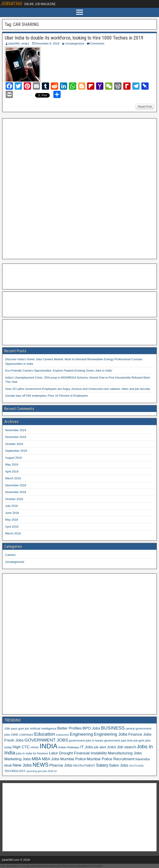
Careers (10, 555)
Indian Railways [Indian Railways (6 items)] (69, 747)
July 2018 (12, 506)
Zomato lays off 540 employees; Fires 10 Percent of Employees (46, 396)
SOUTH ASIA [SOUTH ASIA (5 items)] (136, 766)
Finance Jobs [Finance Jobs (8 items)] (140, 734)
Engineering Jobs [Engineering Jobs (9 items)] (111, 734)
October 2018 (14, 499)
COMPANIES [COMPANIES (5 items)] (26, 735)
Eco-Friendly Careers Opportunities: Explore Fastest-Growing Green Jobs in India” (59, 371)
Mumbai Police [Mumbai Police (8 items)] (73, 759)
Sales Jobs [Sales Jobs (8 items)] (119, 765)
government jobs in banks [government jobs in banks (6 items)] (86, 740)
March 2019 (13, 478)
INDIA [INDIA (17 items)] (49, 746)
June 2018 (12, 513)
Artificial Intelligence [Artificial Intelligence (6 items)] (43, 729)
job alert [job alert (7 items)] (100, 747)
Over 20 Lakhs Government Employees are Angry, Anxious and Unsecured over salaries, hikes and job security (78, 389)
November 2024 (16, 430)
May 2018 (12, 520)
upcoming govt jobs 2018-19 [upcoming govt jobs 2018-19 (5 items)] (41, 771)
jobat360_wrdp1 (19, 43)
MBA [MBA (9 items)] (36, 759)
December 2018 (16, 485)
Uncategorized (75, 43)
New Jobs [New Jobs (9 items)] (22, 765)
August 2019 (13, 458)
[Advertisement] (38, 188)
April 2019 (12, 471)
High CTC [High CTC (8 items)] (21, 747)
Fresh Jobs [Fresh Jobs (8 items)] (14, 740)
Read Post (145, 106)
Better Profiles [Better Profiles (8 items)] (69, 728)
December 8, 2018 (47, 43)
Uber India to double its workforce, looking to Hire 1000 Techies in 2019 (74, 38)
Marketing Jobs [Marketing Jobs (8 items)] (18, 759)
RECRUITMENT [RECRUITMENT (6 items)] (84, 766)
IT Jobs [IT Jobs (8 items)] (87, 747)
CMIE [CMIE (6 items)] (14, 735)
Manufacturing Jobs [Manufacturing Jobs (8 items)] (125, 753)
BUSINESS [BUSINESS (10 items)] (113, 728)
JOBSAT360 (12, 4)
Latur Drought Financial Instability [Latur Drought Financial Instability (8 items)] (78, 753)
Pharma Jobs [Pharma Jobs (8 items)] (61, 765)
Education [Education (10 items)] (45, 734)
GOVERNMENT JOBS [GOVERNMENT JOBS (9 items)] (46, 740)
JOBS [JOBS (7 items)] (112, 747)
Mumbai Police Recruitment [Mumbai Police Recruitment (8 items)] (110, 759)
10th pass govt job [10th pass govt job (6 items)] (17, 729)
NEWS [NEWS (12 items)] (41, 765)
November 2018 (16, 492)
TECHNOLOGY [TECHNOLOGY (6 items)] (15, 771)
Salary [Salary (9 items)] (102, 765)
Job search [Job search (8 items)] (126, 747)
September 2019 (16, 451)
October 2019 (14, 444)
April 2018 (12, 527)
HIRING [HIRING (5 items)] (35, 747)
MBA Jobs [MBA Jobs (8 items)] (51, 759)
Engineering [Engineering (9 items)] (82, 734)
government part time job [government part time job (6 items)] (121, 740)
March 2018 (13, 533)
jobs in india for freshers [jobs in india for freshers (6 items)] (32, 753)
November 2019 (16, 437)
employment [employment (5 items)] (62, 735)
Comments (97, 43)
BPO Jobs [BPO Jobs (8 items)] (91, 728)
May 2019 (12, 464)
